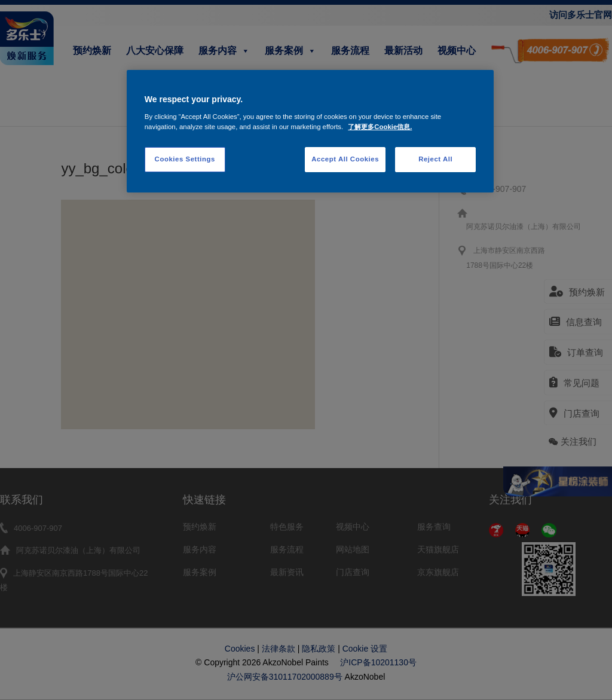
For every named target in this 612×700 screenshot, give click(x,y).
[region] (310, 131)
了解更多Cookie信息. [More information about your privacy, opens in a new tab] (380, 127)
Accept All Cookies (345, 159)
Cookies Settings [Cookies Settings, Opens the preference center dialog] (185, 159)
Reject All (435, 159)
